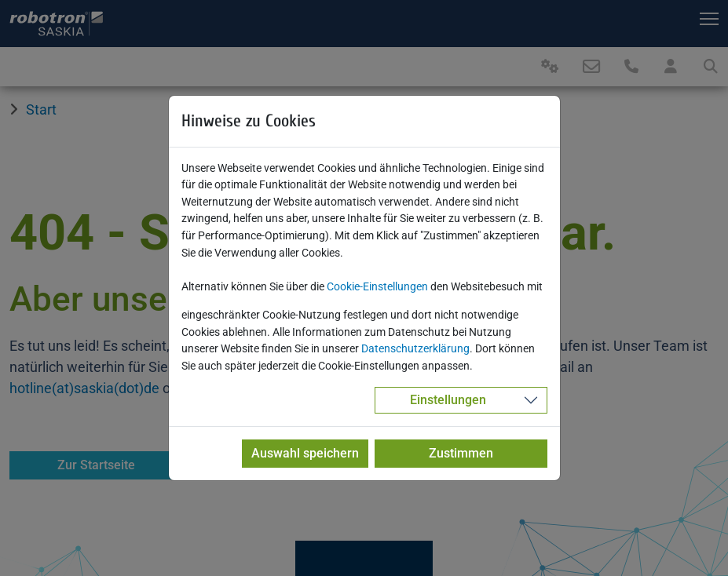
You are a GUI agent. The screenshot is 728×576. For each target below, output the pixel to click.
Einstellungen (448, 400)
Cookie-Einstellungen (377, 287)
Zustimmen (461, 453)
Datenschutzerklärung (415, 349)
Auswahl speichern (305, 453)
